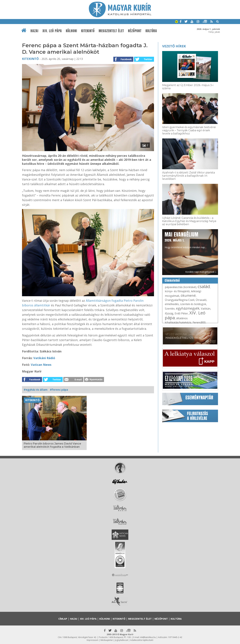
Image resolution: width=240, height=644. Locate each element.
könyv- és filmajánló (177, 291)
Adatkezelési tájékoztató (142, 640)
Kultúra (151, 31)
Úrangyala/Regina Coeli (180, 300)
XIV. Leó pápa (52, 31)
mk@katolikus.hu (148, 637)
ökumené (188, 295)
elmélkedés (172, 304)
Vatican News (41, 365)
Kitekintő (88, 31)
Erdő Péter (181, 313)
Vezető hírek (174, 46)
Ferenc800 (199, 322)
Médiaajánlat (107, 640)
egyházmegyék (188, 308)
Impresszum (92, 640)
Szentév (170, 309)
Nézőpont (135, 31)
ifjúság (169, 313)
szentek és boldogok (193, 304)
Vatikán (206, 309)
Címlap (63, 619)
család (204, 286)
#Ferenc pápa (59, 390)
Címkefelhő (172, 281)
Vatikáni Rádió (44, 358)
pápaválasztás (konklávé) (181, 287)
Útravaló (201, 300)
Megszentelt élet (111, 31)
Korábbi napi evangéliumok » (201, 272)
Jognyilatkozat (121, 640)
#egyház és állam (36, 390)
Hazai (34, 31)
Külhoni (71, 31)
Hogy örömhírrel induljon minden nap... (185, 240)
